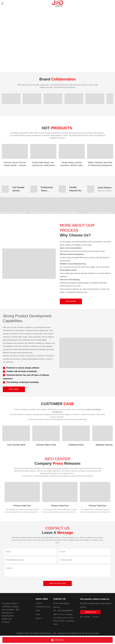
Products (39, 603)
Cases (38, 610)
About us (39, 618)
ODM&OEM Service (43, 607)
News (38, 614)
